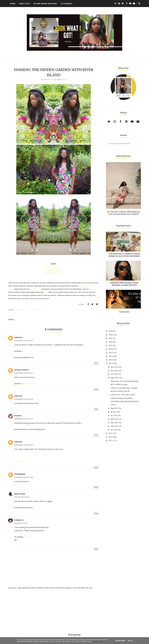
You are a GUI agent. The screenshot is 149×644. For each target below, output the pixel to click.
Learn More (120, 641)
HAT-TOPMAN (53, 267)
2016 (111, 356)
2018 (111, 349)
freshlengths (20, 474)
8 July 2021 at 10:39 (20, 523)
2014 (111, 363)
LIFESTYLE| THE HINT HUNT (123, 395)
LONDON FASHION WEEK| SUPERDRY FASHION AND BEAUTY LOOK (125, 401)
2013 (111, 433)
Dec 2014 (115, 367)
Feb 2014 (115, 426)
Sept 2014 (115, 378)
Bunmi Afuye (20, 494)
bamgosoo (19, 520)
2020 (111, 342)
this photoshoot (35, 289)
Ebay (46, 292)
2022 (111, 338)
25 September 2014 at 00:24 (23, 445)
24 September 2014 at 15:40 (23, 341)
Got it (130, 641)
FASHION (20, 310)
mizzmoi (18, 415)
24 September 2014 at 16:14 (23, 373)
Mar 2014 (115, 422)
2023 (111, 335)
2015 (111, 360)
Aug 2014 (115, 408)
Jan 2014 (114, 430)
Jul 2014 (114, 412)
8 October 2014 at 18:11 (22, 497)
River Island (93, 289)
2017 (111, 353)
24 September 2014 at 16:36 (23, 399)
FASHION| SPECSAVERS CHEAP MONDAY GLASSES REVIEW (124, 284)
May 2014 (115, 419)
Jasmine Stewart (22, 370)
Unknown (18, 337)
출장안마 (27, 537)
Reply (96, 363)
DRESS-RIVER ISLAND (54, 270)
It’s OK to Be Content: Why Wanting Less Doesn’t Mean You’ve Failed (123, 213)
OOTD (27, 310)
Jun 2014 (114, 415)
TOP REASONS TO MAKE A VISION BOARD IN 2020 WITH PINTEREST (124, 255)
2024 (111, 331)
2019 (111, 345)
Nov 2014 (115, 370)
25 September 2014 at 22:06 (23, 477)
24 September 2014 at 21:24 (23, 419)
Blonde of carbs (20, 462)
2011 (111, 440)
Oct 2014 (114, 374)
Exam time (124, 312)
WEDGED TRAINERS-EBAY (54, 273)
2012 (111, 437)
